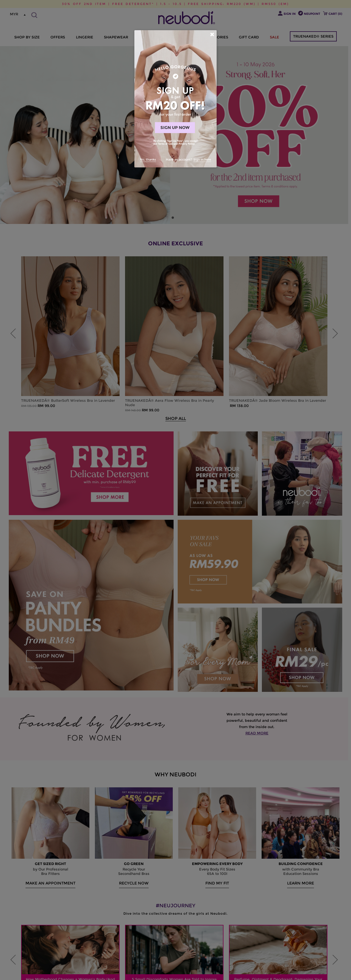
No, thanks (148, 159)
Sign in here (202, 159)
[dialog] (175, 99)
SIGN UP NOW (175, 127)
